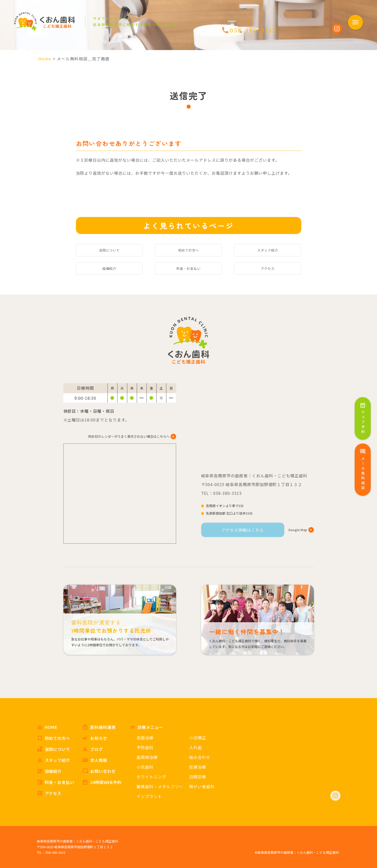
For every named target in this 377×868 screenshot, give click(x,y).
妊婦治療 (198, 767)
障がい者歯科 (202, 786)
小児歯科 (145, 767)
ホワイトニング (151, 777)
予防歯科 (145, 747)
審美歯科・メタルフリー (160, 786)
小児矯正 (198, 738)
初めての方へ (189, 250)
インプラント (149, 796)
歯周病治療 (147, 757)
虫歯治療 (145, 738)
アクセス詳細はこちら (243, 530)
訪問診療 (198, 777)
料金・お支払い (189, 268)
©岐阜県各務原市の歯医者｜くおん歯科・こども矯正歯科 (297, 852)
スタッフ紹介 (268, 250)
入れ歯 (196, 747)
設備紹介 (109, 268)
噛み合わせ (200, 757)
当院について (109, 250)
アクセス (268, 268)
